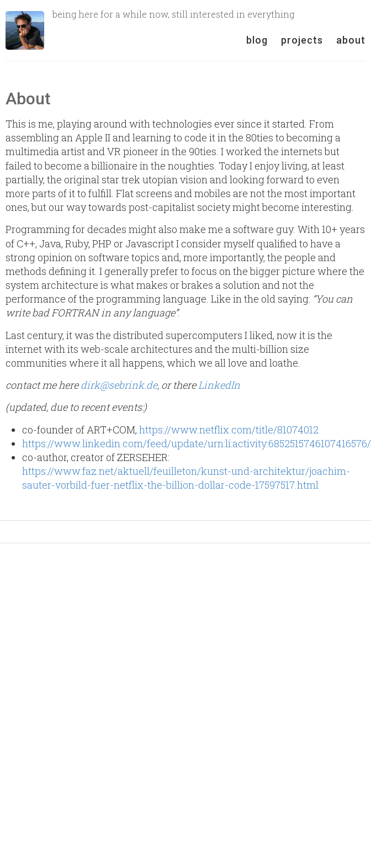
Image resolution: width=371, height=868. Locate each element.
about (351, 40)
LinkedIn (219, 385)
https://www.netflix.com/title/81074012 (229, 430)
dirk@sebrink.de (119, 385)
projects (302, 40)
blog (257, 40)
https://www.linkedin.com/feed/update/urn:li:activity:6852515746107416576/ (197, 443)
